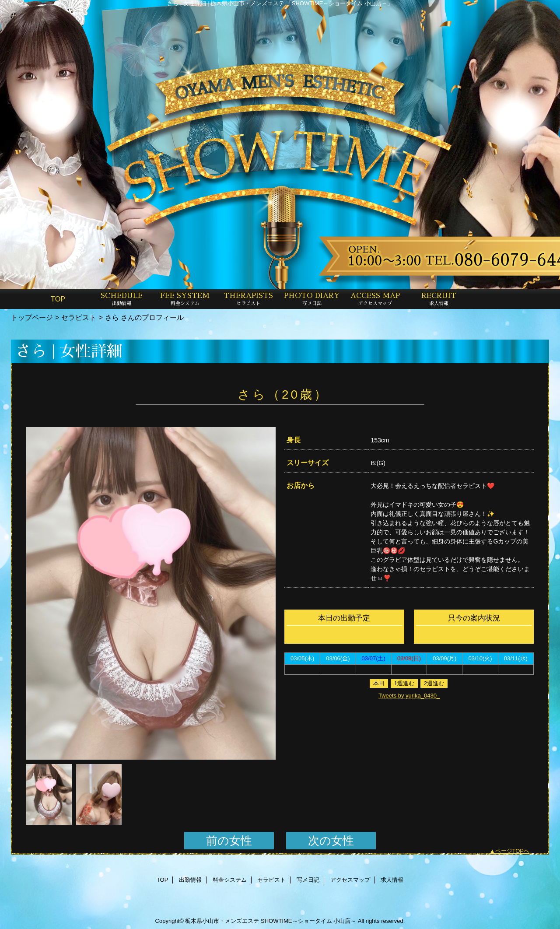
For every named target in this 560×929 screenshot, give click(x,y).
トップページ (32, 317)
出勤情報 (190, 880)
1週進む (404, 683)
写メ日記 (308, 880)
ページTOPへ (513, 851)
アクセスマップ (350, 880)
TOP (58, 299)
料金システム (230, 880)
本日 (379, 683)
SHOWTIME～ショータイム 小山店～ (308, 921)
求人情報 (392, 880)
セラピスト (79, 317)
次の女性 (331, 841)
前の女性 (229, 841)
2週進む (434, 683)
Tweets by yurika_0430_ (409, 696)
